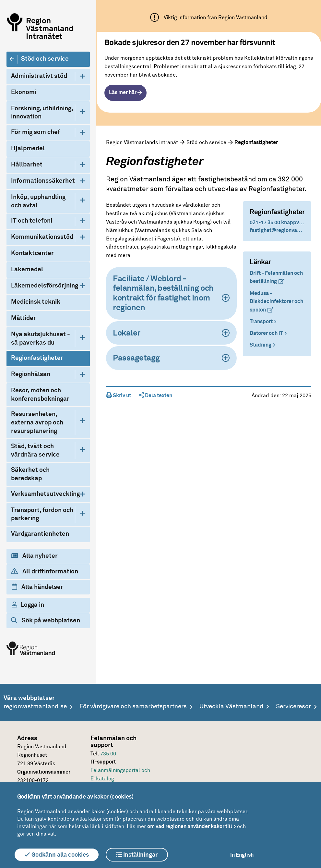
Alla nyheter (34, 556)
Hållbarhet (27, 165)
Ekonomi (24, 92)
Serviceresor (293, 707)
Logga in (28, 605)
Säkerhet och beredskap (30, 474)
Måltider (24, 318)
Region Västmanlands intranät (142, 142)
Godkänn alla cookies (57, 855)
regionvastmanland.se (35, 707)
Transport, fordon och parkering (42, 514)
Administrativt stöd (39, 76)
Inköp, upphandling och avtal (38, 201)
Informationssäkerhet (43, 181)
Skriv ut (119, 396)
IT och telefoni (32, 221)
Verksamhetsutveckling (43, 494)
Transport (261, 322)
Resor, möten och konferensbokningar (40, 395)
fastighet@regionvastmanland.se (277, 230)
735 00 (108, 754)
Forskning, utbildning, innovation (42, 113)
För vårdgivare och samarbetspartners (133, 707)
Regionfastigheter (37, 358)
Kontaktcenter (32, 253)
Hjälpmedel (28, 148)
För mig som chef (36, 132)
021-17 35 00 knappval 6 (277, 223)
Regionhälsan (31, 374)
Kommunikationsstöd (42, 237)
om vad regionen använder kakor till (190, 826)
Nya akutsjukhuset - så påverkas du (41, 339)
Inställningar (137, 855)
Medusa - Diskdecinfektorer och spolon (276, 302)
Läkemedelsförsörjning (43, 286)
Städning (261, 345)
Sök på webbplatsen (46, 620)
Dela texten (155, 396)
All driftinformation (45, 571)
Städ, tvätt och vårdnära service (35, 451)
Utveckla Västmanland (231, 707)
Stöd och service (45, 59)
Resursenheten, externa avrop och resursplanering (37, 422)
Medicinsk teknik (36, 302)
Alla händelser (37, 587)
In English (242, 855)
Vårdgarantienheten (40, 534)
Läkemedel (27, 269)
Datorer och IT (266, 333)
